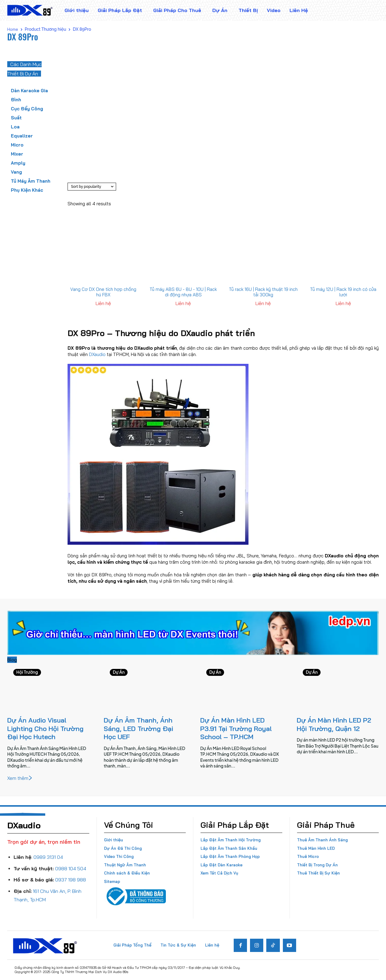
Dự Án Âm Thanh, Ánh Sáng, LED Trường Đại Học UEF (138, 728)
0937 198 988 (71, 880)
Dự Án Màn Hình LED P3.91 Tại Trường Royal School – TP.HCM (236, 728)
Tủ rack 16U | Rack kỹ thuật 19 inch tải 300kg (263, 292)
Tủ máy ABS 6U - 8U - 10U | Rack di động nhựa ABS (183, 292)
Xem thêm (20, 778)
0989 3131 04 (48, 857)
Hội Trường (27, 672)
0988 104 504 (71, 868)
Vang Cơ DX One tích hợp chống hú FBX (103, 292)
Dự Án (119, 672)
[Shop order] (92, 187)
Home (13, 29)
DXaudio (97, 354)
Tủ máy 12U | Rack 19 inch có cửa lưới (343, 292)
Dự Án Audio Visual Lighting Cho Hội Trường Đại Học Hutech (45, 728)
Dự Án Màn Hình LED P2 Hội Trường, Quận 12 (334, 724)
